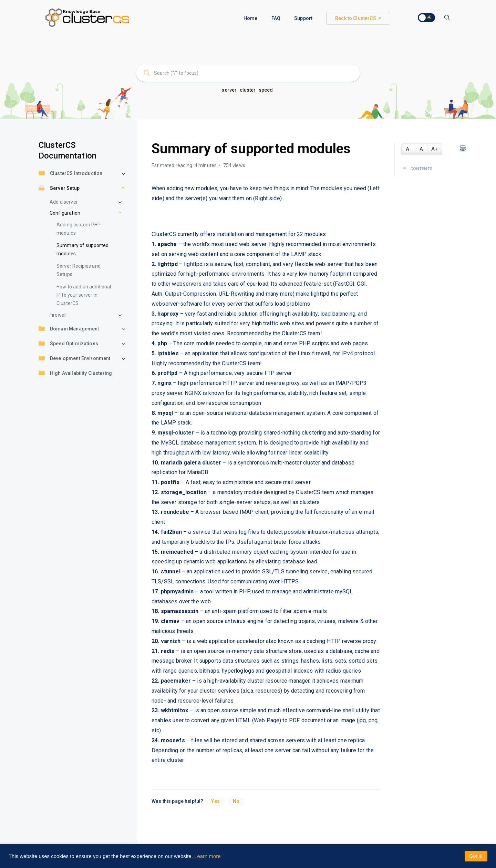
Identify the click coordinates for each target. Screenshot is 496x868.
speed (266, 90)
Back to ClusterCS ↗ (358, 18)
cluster (248, 90)
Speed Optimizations (68, 344)
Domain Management (69, 329)
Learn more (207, 856)
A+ (435, 149)
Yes (215, 801)
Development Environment (74, 359)
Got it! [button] (476, 856)
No (236, 801)
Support (303, 18)
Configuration (65, 213)
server (229, 90)
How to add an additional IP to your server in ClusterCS (84, 295)
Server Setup (59, 189)
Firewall (58, 315)
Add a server (64, 202)
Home (251, 18)
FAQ (276, 18)
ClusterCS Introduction (70, 174)
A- (409, 149)
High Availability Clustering (75, 374)
